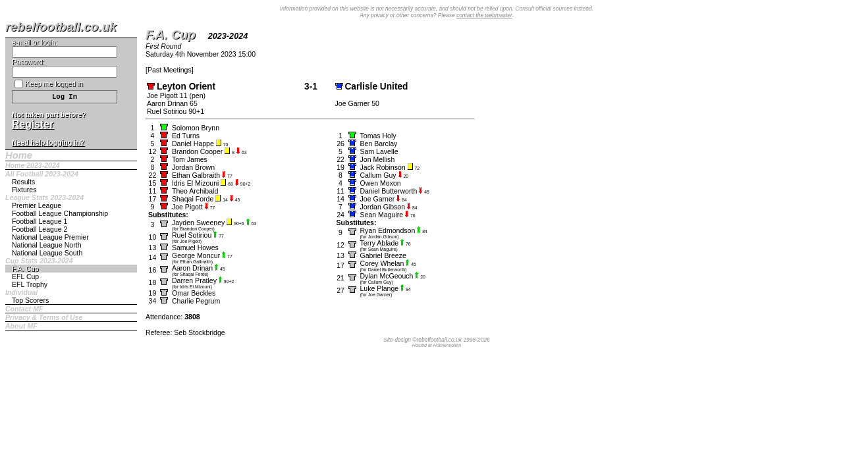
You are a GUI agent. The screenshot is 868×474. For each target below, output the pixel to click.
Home (19, 155)
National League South (47, 253)
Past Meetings (170, 70)
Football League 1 (40, 221)
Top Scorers (30, 300)
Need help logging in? (48, 142)
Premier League (37, 205)
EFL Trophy (30, 284)
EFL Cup (25, 276)
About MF (21, 326)
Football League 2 (40, 229)
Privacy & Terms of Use (44, 317)
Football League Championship (60, 213)
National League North (47, 245)
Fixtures (24, 190)
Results (23, 182)
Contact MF (24, 309)
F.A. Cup (25, 269)
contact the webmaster (484, 15)
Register (33, 124)
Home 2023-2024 (33, 165)
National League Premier (50, 237)
